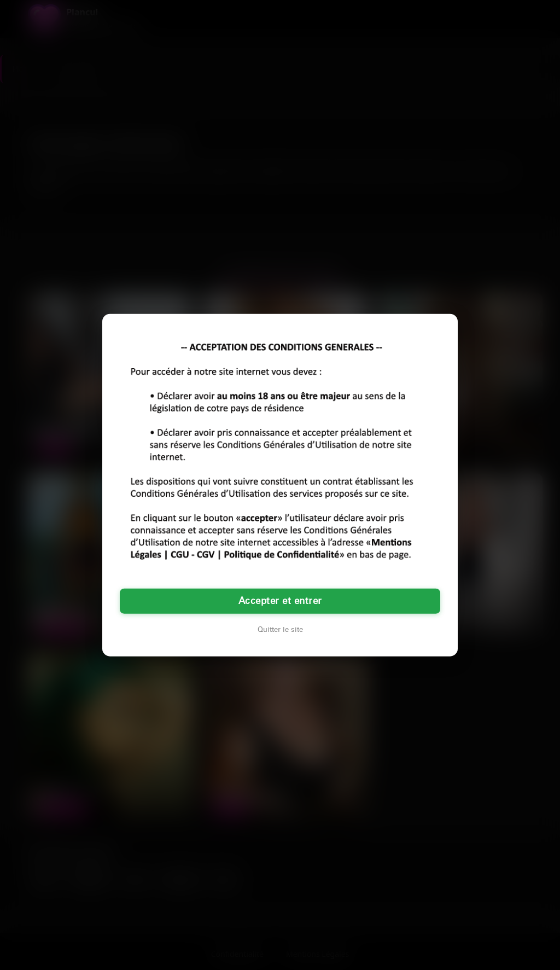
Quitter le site (280, 630)
